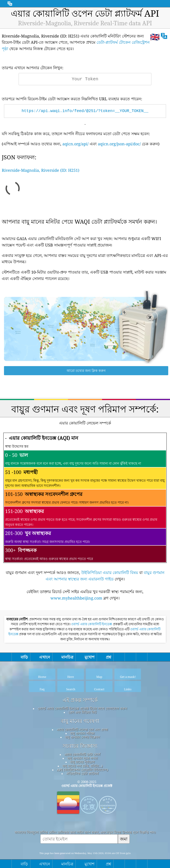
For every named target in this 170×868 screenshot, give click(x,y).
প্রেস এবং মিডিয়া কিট (82, 712)
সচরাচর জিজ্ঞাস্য (80, 746)
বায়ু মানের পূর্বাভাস (82, 762)
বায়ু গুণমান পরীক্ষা (82, 733)
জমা (124, 839)
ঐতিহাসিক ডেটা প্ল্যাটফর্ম (82, 773)
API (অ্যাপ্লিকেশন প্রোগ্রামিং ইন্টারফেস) (82, 770)
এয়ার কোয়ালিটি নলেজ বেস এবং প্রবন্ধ (82, 730)
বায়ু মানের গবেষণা (80, 721)
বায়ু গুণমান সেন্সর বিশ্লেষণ (82, 737)
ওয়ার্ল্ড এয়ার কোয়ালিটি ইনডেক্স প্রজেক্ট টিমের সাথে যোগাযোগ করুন (82, 708)
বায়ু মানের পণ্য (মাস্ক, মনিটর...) (82, 766)
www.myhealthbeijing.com (76, 598)
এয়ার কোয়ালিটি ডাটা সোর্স (82, 754)
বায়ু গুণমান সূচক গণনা (82, 758)
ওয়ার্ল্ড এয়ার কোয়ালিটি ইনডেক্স (92, 624)
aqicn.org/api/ (75, 144)
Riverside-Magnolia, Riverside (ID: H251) (41, 170)
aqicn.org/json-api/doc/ (119, 144)
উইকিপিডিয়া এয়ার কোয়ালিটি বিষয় (110, 572)
